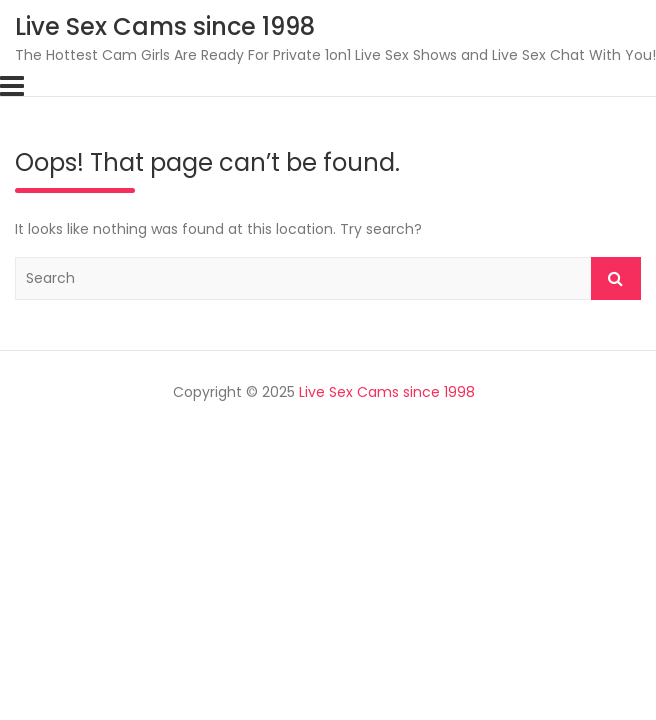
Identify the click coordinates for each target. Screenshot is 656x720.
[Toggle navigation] (12, 86)
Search (616, 278)
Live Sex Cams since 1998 (165, 26)
